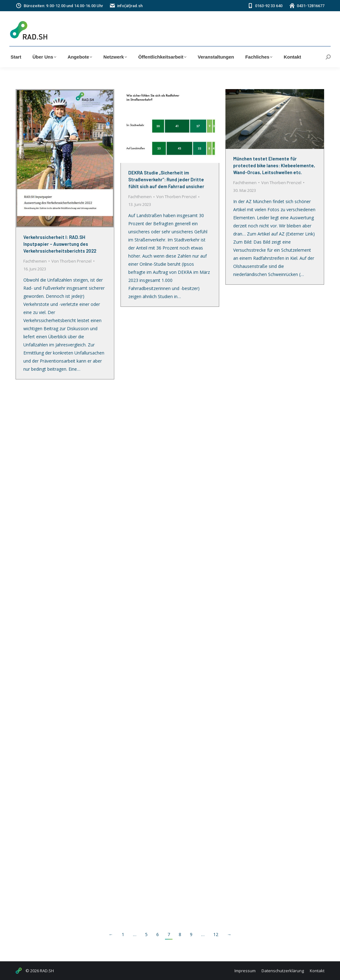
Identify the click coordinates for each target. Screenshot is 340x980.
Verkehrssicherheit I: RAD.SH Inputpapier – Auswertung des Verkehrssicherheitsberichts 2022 (60, 244)
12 (216, 934)
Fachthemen (35, 261)
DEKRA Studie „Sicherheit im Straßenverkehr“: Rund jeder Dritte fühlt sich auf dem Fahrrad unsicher (166, 179)
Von (71, 261)
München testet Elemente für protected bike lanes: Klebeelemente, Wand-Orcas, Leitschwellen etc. (274, 165)
